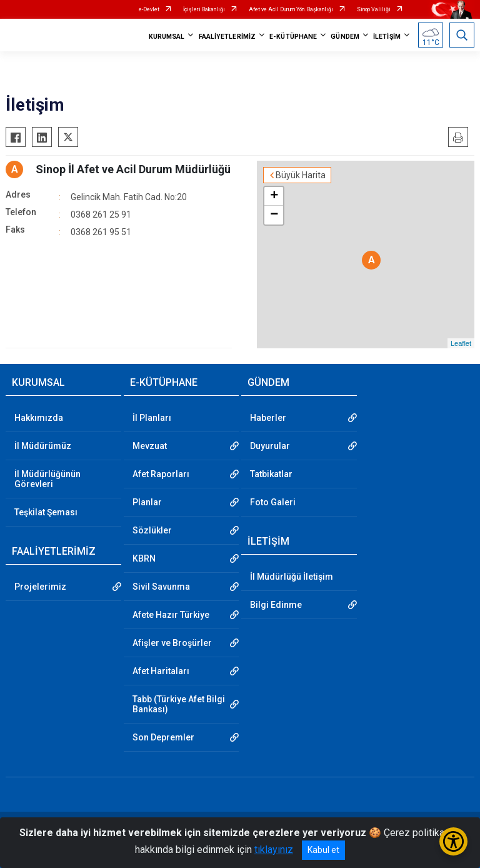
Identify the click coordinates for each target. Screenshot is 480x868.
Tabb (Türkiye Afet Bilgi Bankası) (179, 704)
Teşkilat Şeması (46, 512)
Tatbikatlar (271, 474)
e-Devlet (149, 9)
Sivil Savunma (161, 587)
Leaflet (461, 343)
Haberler (268, 418)
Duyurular (270, 446)
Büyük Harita (301, 175)
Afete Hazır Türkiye (171, 615)
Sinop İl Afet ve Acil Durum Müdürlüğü (133, 169)
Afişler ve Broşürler (172, 643)
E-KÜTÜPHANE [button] (293, 37)
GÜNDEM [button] (345, 37)
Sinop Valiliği (374, 9)
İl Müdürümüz (43, 446)
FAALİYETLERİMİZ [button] (227, 37)
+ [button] (274, 196)
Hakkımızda (39, 418)
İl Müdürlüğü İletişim (292, 577)
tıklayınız (274, 850)
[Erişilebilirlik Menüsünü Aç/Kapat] (453, 841)
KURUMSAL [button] (167, 37)
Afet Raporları (161, 474)
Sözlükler (152, 530)
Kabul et (323, 850)
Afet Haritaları (161, 671)
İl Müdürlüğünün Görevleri (47, 479)
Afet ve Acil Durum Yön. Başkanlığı (291, 9)
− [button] (274, 215)
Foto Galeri (273, 502)
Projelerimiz (40, 587)
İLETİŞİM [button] (387, 37)
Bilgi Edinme (276, 605)
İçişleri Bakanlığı (204, 9)
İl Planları (152, 418)
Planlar (147, 502)
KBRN (144, 558)
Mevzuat (150, 446)
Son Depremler (163, 737)
